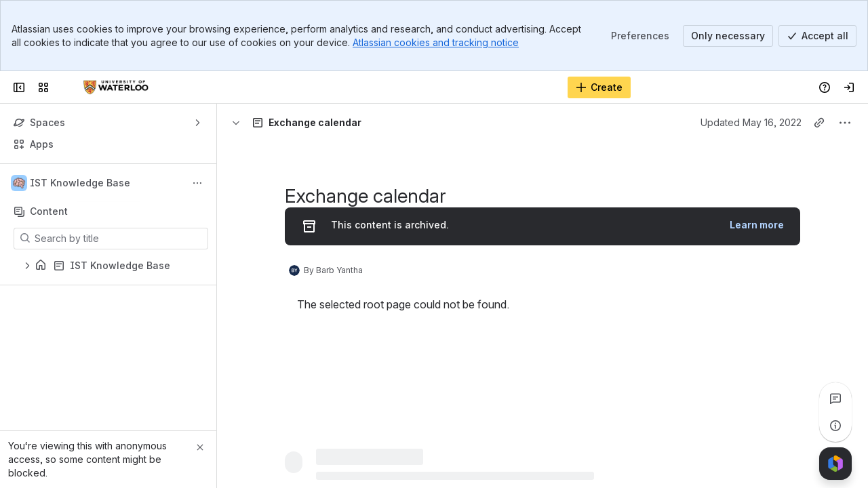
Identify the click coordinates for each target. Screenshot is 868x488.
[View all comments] (835, 399)
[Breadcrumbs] (287, 123)
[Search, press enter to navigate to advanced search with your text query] (400, 87)
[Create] (599, 87)
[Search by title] (119, 239)
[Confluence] (116, 87)
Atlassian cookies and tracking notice (436, 42)
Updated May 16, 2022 (751, 122)
